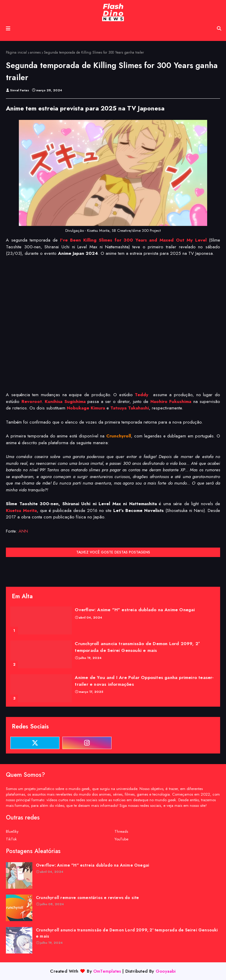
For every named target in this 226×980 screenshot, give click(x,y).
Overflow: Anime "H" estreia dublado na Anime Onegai (135, 610)
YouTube (121, 839)
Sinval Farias (20, 90)
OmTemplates (107, 971)
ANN (23, 531)
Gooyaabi (166, 971)
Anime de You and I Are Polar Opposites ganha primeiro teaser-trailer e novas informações (144, 681)
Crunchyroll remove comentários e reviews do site (88, 898)
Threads (121, 831)
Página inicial (16, 52)
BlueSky (12, 831)
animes (35, 52)
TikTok (11, 839)
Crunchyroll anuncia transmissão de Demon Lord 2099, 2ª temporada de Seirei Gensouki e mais (137, 647)
